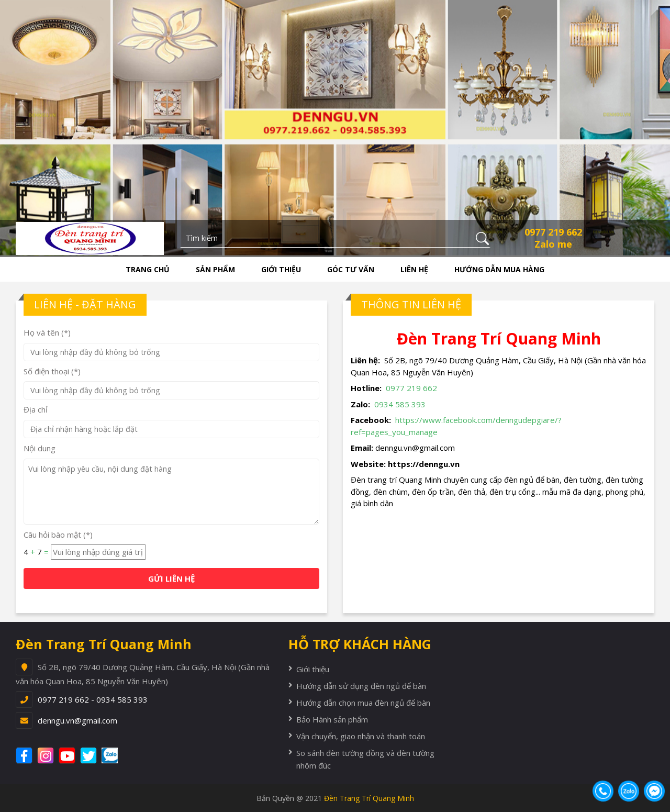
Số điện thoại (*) (52, 371)
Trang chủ (148, 269)
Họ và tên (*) (47, 332)
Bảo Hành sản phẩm (332, 719)
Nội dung (40, 448)
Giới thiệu (281, 269)
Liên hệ (414, 269)
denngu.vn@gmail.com (77, 720)
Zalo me (553, 244)
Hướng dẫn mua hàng (499, 269)
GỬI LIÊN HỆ (171, 579)
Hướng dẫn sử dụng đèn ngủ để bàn (361, 686)
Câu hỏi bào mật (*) (58, 535)
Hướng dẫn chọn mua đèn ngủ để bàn (363, 703)
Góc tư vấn (351, 269)
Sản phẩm (215, 269)
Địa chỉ (36, 409)
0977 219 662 (553, 232)
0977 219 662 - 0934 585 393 (93, 699)
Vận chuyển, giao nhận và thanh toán (361, 736)
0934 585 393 (400, 404)
